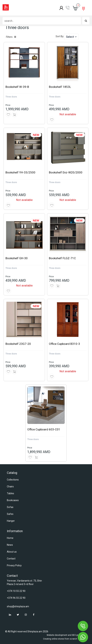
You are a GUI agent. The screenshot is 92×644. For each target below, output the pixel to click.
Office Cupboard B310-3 (64, 344)
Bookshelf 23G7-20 (18, 344)
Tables (10, 493)
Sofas (10, 507)
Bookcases (13, 500)
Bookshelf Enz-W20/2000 (66, 172)
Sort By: (60, 36)
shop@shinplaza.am (18, 606)
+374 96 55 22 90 (16, 598)
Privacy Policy (14, 565)
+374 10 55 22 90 (16, 591)
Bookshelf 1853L (60, 87)
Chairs (10, 487)
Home (10, 538)
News (10, 545)
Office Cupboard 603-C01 (44, 429)
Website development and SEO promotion (66, 635)
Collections (13, 480)
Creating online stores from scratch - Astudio (65, 639)
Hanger (11, 521)
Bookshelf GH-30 (17, 258)
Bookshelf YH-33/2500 (20, 172)
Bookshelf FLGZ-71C (62, 258)
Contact (11, 559)
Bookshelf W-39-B (17, 87)
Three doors (11, 97)
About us (12, 552)
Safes (10, 514)
